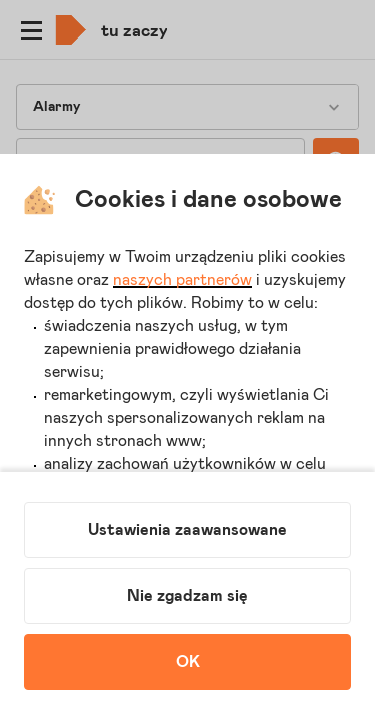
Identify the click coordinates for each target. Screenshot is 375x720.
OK (188, 662)
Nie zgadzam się (187, 596)
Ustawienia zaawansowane (187, 530)
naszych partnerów (182, 280)
